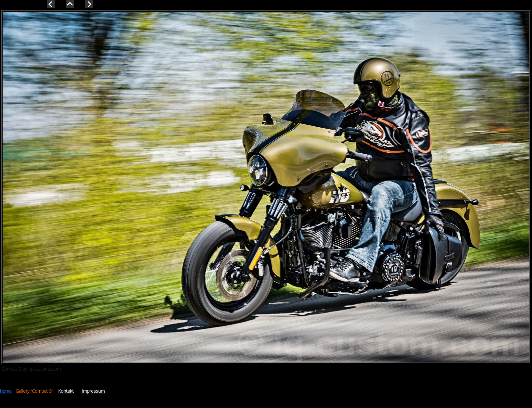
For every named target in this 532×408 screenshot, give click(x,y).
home (6, 391)
